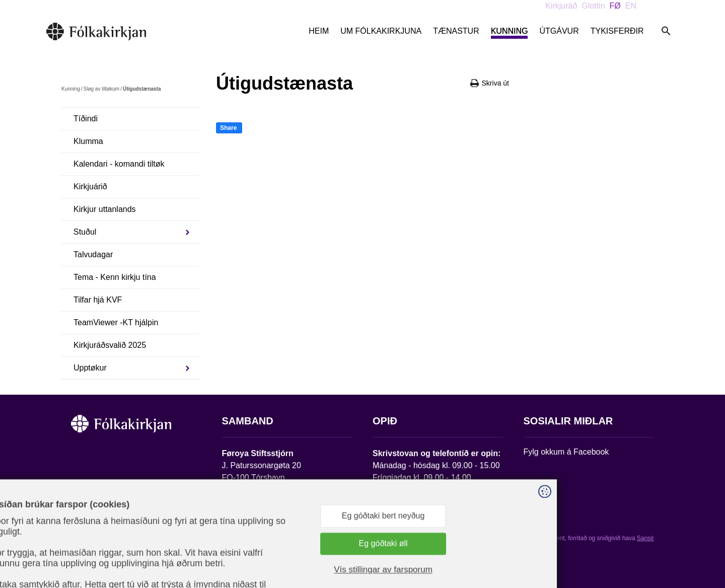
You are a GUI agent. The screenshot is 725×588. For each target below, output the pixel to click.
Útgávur (559, 31)
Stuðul (85, 232)
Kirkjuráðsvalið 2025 (110, 345)
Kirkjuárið (90, 187)
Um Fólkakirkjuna (381, 31)
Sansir (645, 538)
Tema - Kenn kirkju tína (115, 277)
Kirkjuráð (561, 6)
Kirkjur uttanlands (105, 209)
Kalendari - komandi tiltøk (119, 164)
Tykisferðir (617, 31)
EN (631, 6)
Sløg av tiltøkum (101, 89)
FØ (615, 6)
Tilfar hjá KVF (98, 300)
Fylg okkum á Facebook (566, 452)
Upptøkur (90, 368)
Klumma (88, 141)
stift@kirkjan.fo (248, 521)
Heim (319, 31)
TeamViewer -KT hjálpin (116, 322)
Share (228, 128)
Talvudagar (93, 254)
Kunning (510, 31)
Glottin (593, 6)
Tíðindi (86, 119)
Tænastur (456, 31)
